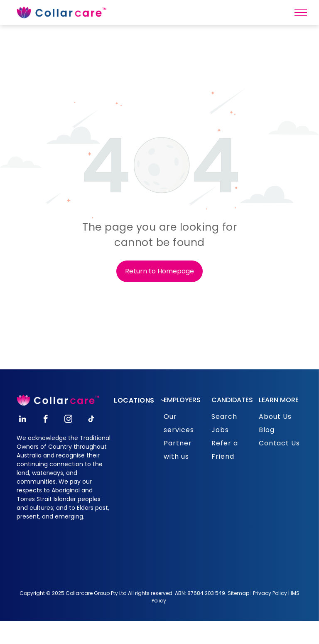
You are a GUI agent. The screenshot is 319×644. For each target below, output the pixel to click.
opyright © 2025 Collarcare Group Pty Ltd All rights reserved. (99, 593)
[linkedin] (23, 420)
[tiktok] (91, 420)
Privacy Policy (270, 593)
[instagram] (68, 420)
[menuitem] (143, 401)
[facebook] (45, 420)
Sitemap (238, 593)
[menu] (301, 12)
